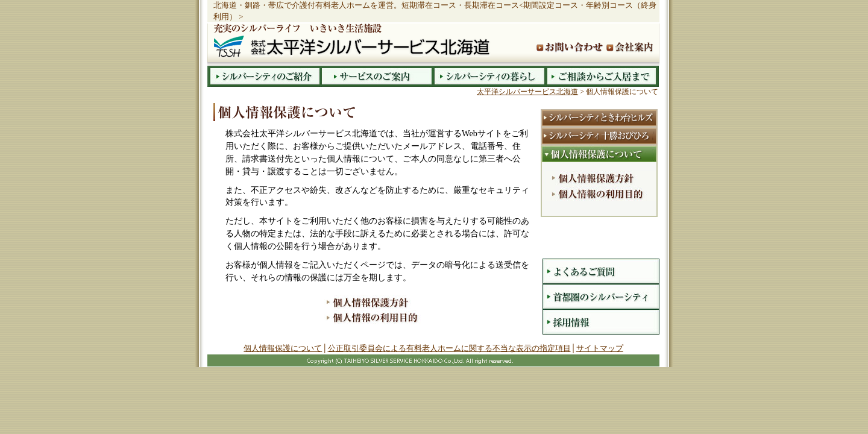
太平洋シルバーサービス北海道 (527, 92)
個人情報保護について (283, 348)
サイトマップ (600, 348)
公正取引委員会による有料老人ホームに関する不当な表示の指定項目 (449, 348)
